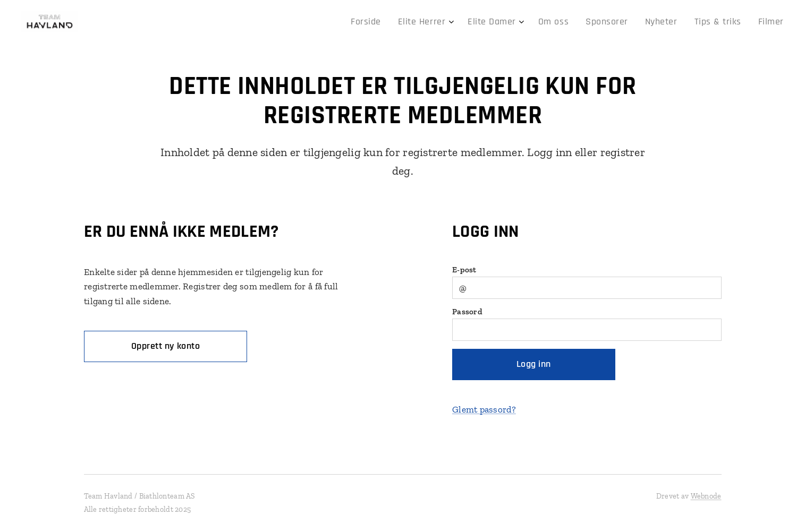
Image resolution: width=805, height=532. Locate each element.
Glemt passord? (484, 409)
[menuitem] (400, 22)
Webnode (706, 496)
